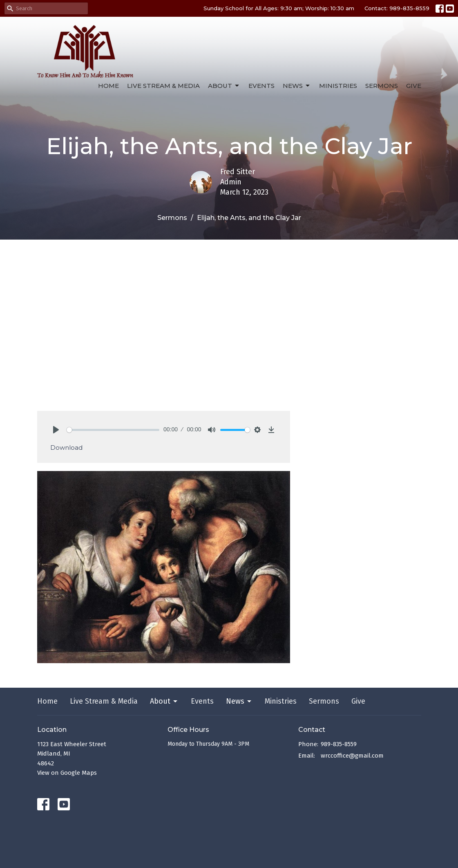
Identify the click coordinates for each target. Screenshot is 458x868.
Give (414, 86)
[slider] (113, 430)
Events (261, 86)
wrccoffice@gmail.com (352, 756)
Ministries (338, 86)
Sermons (382, 86)
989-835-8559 (339, 744)
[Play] (56, 430)
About (224, 86)
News (297, 86)
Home (108, 86)
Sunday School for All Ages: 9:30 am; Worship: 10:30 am (279, 8)
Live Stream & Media (163, 86)
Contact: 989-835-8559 (397, 8)
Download (66, 447)
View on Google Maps (67, 773)
